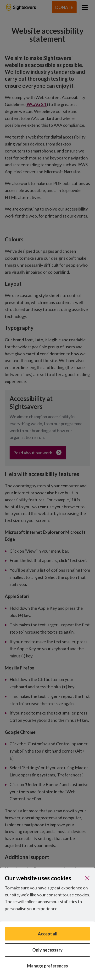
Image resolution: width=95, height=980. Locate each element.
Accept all (48, 934)
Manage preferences (47, 966)
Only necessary (47, 950)
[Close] (87, 878)
